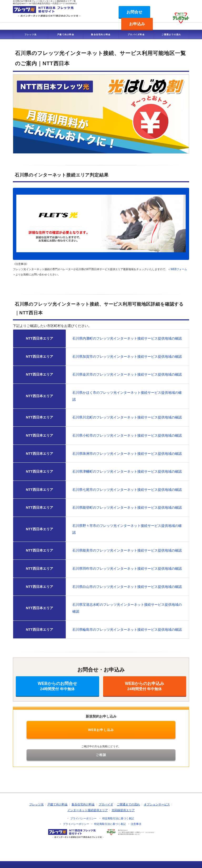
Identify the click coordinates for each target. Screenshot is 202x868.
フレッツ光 (31, 34)
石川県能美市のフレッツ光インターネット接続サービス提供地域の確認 (127, 550)
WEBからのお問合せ (57, 686)
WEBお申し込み (101, 730)
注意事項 (136, 824)
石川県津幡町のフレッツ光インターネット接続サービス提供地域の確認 (127, 471)
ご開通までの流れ (171, 34)
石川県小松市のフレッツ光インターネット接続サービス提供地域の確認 (127, 435)
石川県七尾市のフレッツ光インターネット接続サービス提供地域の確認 (127, 490)
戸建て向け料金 (66, 34)
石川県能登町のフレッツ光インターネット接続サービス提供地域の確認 (127, 508)
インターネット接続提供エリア (88, 810)
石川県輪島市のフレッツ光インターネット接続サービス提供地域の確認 (127, 630)
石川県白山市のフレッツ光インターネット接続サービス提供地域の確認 (127, 587)
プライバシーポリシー (83, 818)
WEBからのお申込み (145, 686)
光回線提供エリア (123, 810)
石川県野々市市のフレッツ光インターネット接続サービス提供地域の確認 (127, 529)
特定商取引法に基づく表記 (118, 818)
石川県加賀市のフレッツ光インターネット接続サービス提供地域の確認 (127, 357)
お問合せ (134, 12)
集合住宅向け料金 (101, 34)
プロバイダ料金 (136, 34)
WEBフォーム (179, 269)
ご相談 (101, 755)
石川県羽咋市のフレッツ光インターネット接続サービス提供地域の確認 (127, 569)
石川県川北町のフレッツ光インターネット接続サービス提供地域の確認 (127, 417)
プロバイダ (106, 804)
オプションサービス (157, 804)
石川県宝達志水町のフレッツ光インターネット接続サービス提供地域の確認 (127, 608)
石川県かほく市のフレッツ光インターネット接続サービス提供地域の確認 (127, 396)
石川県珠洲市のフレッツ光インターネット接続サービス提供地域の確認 (127, 454)
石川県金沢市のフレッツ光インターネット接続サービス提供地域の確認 (127, 374)
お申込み (137, 24)
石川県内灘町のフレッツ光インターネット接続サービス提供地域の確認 (127, 338)
